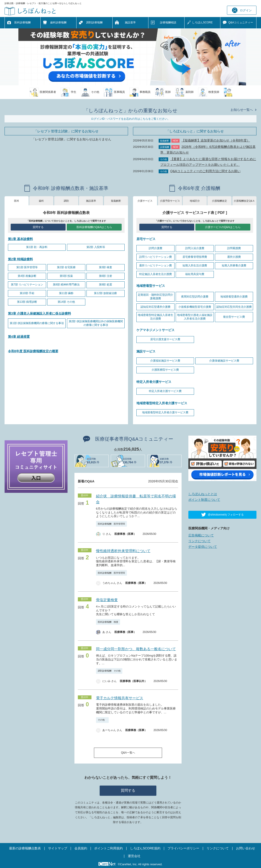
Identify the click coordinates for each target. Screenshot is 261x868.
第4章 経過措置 (19, 337)
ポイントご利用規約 (108, 848)
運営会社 (134, 856)
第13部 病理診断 (27, 302)
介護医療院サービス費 (165, 370)
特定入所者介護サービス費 (165, 391)
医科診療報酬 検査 (108, 622)
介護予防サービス (170, 201)
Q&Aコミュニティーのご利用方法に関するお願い (205, 171)
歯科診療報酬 (58, 22)
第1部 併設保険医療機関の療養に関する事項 (37, 323)
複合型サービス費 (234, 317)
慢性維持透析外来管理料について (123, 551)
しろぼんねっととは (203, 494)
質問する (38, 227)
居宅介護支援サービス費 (165, 339)
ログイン (242, 10)
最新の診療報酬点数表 (25, 848)
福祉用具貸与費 (195, 274)
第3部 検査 (106, 267)
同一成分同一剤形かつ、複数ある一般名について (136, 649)
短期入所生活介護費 (195, 265)
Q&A (241, 23)
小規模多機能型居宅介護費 (195, 307)
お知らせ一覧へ (242, 110)
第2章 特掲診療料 (20, 259)
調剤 (66, 201)
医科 (17, 201)
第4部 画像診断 (27, 276)
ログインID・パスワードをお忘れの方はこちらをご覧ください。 (130, 119)
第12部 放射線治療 (105, 293)
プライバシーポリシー (183, 848)
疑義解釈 (116, 201)
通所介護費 (234, 257)
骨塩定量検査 (107, 600)
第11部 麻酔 (66, 293)
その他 (102, 720)
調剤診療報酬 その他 (109, 671)
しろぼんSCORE (202, 22)
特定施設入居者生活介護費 (155, 274)
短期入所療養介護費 (234, 265)
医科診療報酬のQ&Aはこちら (94, 227)
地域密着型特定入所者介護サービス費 (165, 412)
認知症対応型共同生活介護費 (234, 307)
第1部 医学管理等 (27, 267)
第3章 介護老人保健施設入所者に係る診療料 (39, 313)
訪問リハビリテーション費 (155, 257)
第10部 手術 (27, 293)
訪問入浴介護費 (195, 248)
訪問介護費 (155, 248)
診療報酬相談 (168, 22)
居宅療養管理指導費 (195, 257)
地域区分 (195, 201)
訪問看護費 (234, 248)
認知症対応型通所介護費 (155, 307)
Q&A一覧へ (128, 753)
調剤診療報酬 (94, 22)
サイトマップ (58, 848)
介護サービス (145, 201)
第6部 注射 (106, 276)
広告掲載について (201, 535)
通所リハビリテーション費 (155, 265)
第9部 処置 (106, 285)
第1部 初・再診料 (37, 247)
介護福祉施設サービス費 (165, 361)
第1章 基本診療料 (20, 239)
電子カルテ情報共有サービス (120, 698)
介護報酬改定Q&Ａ (244, 201)
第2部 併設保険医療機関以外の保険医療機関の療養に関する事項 (96, 323)
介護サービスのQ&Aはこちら (223, 227)
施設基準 (130, 22)
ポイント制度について (204, 500)
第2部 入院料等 (96, 247)
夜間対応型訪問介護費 (195, 297)
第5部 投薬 (66, 276)
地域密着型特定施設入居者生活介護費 (155, 317)
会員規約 (81, 848)
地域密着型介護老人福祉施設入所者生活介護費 (195, 317)
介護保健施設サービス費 (224, 361)
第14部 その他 (66, 302)
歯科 (41, 201)
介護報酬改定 (219, 201)
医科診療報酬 (22, 22)
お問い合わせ (246, 848)
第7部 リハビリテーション (27, 285)
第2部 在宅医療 (66, 267)
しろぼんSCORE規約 (145, 848)
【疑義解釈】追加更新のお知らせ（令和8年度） (216, 140)
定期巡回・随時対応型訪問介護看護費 (155, 297)
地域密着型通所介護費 (234, 297)
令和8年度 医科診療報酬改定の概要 (33, 351)
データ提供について (203, 547)
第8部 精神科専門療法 (66, 285)
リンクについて (199, 541)
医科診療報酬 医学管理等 (111, 524)
